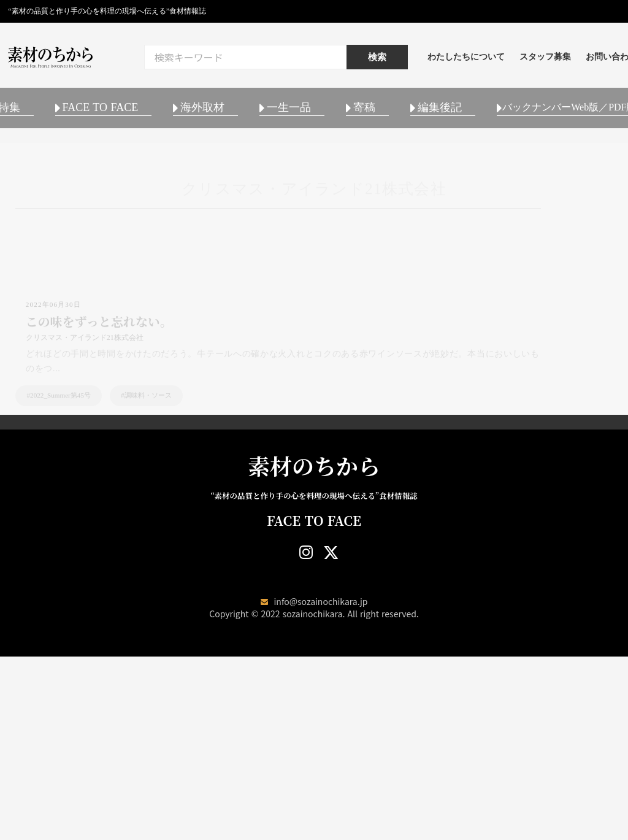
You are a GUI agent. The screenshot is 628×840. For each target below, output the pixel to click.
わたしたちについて (505, 61)
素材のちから (314, 648)
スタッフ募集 (584, 61)
